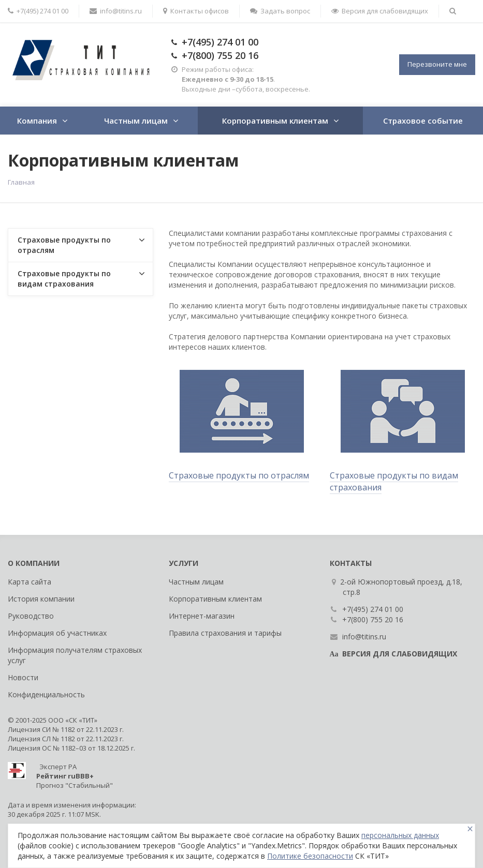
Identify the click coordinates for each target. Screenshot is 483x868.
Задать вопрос (280, 11)
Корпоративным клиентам (275, 121)
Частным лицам (136, 121)
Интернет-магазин (202, 616)
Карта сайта (30, 582)
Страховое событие (423, 121)
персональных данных (400, 835)
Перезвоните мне (437, 64)
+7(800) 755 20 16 (220, 55)
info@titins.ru (116, 11)
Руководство (31, 616)
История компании (41, 599)
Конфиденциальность (46, 694)
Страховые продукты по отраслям (239, 475)
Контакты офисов (196, 11)
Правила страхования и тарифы (225, 633)
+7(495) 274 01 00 (220, 42)
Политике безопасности (310, 856)
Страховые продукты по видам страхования (394, 481)
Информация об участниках (57, 633)
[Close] (470, 829)
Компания (37, 121)
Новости (23, 677)
